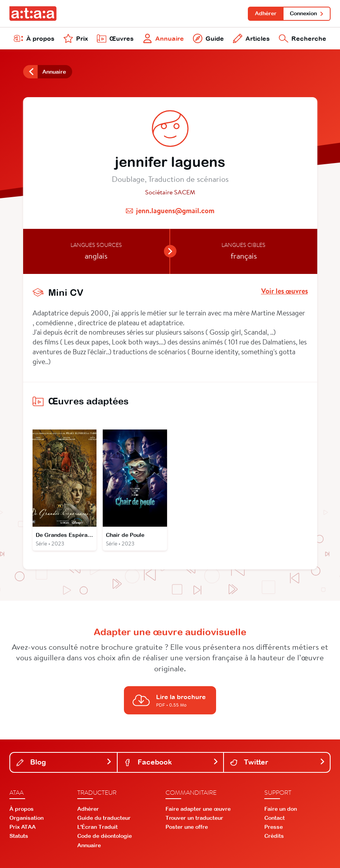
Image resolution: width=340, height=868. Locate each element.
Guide (208, 38)
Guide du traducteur (104, 818)
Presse (274, 827)
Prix (76, 38)
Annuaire (163, 38)
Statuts (19, 836)
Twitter (278, 762)
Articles (251, 38)
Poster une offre (187, 827)
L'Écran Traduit (97, 827)
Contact (275, 818)
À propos (34, 38)
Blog (64, 762)
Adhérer (266, 13)
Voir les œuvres (285, 291)
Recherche (303, 38)
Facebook (171, 762)
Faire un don (281, 809)
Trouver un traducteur (194, 818)
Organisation (26, 818)
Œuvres (115, 38)
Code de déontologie (105, 836)
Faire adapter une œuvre (198, 809)
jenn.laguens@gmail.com (175, 211)
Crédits (274, 836)
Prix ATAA (23, 827)
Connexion (307, 13)
